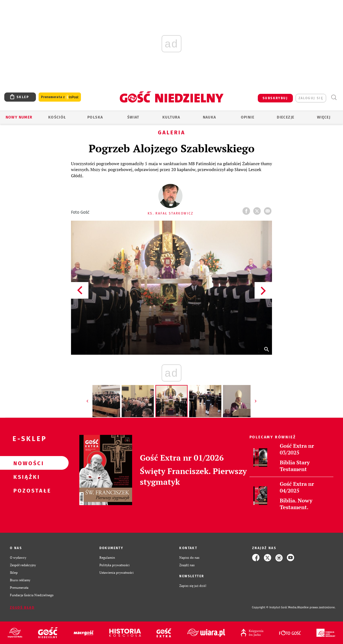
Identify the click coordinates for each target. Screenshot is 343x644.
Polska (95, 117)
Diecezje (286, 117)
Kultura (171, 117)
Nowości (26, 463)
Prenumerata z (60, 97)
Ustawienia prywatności (117, 573)
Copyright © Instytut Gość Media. (275, 607)
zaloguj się (311, 98)
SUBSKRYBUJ (275, 98)
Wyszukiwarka (334, 97)
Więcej (324, 117)
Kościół (57, 117)
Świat (133, 117)
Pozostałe (26, 490)
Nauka (210, 117)
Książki (26, 477)
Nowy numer (19, 117)
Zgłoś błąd (22, 608)
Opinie (248, 117)
